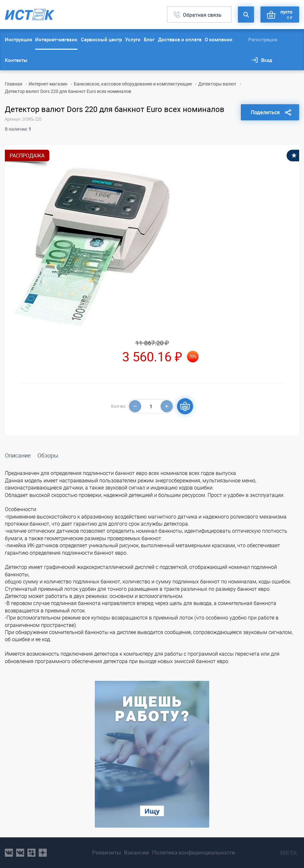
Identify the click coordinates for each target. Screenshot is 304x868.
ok (31, 853)
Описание (18, 455)
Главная (14, 84)
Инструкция (18, 39)
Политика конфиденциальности (194, 853)
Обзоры (48, 455)
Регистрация (263, 39)
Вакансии (137, 853)
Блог (149, 39)
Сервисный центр (101, 39)
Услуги (133, 39)
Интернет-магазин (56, 39)
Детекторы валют (217, 84)
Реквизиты (107, 853)
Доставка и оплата (180, 39)
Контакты (16, 60)
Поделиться (265, 112)
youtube (43, 853)
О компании (219, 39)
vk (9, 853)
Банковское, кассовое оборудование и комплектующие (133, 84)
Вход (267, 60)
